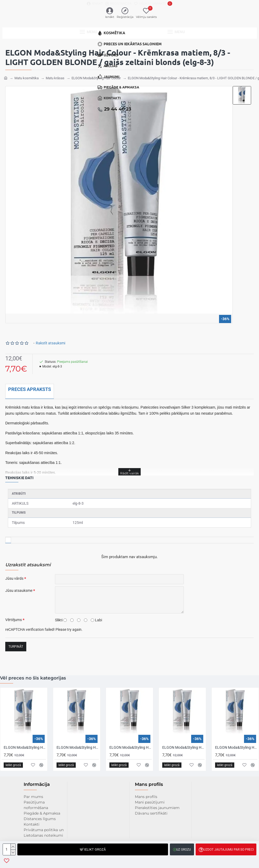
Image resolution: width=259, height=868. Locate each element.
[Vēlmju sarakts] (153, 4)
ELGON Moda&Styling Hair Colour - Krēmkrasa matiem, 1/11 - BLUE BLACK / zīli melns (131, 747)
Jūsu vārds (14, 576)
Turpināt (16, 644)
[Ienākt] (95, 4)
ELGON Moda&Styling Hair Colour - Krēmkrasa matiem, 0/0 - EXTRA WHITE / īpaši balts (25, 747)
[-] (13, 852)
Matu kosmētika (27, 76)
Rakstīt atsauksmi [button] (50, 341)
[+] (13, 847)
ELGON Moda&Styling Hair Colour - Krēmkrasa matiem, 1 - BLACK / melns (78, 747)
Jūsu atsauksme (19, 588)
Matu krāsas (55, 76)
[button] (93, 849)
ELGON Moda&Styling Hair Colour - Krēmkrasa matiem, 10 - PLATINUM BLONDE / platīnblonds (183, 747)
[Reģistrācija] (118, 4)
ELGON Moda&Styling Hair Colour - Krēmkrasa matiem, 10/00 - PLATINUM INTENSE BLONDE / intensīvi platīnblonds (236, 747)
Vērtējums (14, 617)
